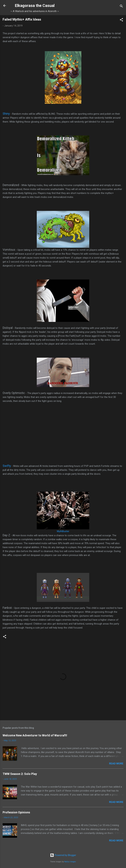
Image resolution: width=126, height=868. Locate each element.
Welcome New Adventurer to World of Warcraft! (35, 735)
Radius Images (70, 862)
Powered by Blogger (63, 855)
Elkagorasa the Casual (35, 6)
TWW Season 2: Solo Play (20, 774)
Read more (116, 764)
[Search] (121, 7)
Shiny (6, 114)
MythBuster (63, 531)
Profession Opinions (16, 812)
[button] (121, 20)
